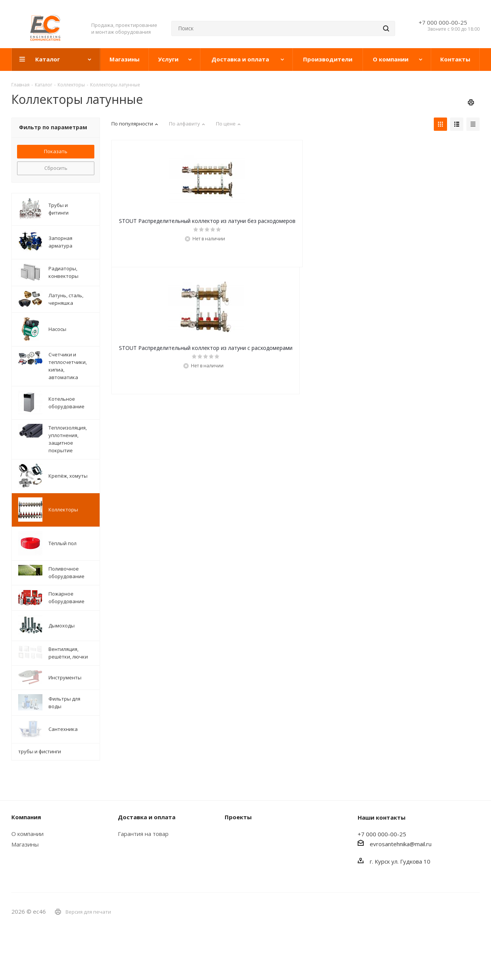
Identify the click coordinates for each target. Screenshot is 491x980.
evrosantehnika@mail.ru (401, 898)
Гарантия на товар (143, 887)
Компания (26, 871)
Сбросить (56, 168)
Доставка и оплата (147, 871)
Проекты (238, 871)
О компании (27, 887)
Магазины (25, 898)
